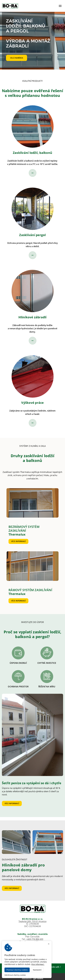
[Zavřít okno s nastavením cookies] (49, 944)
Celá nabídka (17, 58)
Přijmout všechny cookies (17, 970)
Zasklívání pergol (32, 235)
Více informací (18, 541)
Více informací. (38, 964)
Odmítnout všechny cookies (15, 975)
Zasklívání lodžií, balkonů (32, 153)
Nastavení (37, 970)
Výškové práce (32, 403)
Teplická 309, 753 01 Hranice (32, 921)
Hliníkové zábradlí (32, 317)
